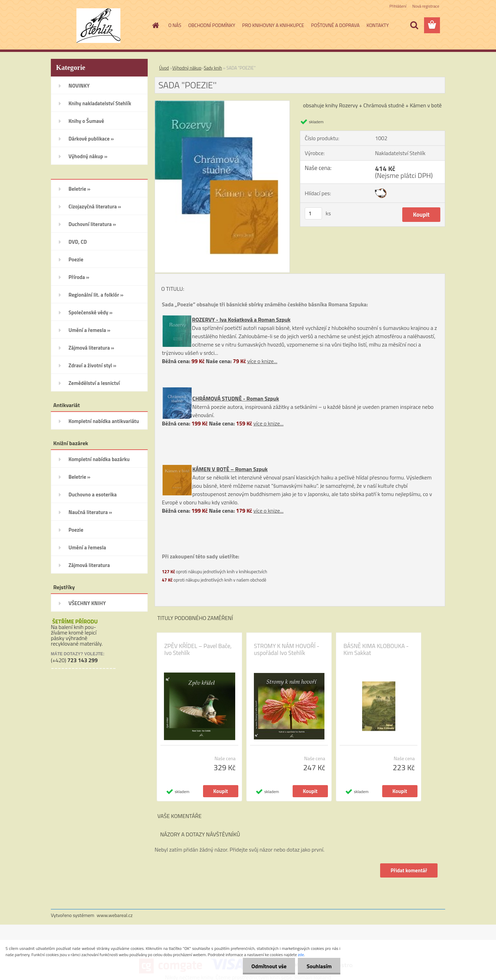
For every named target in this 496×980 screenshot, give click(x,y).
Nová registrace (426, 6)
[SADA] (222, 104)
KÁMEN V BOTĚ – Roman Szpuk (230, 469)
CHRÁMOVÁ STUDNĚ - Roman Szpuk (236, 398)
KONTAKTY (378, 25)
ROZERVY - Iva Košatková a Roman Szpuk (241, 320)
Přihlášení (398, 6)
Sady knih (213, 68)
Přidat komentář (409, 870)
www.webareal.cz (115, 915)
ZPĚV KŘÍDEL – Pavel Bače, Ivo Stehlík (198, 649)
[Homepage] (155, 25)
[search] (414, 25)
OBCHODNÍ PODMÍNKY (212, 25)
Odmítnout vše (269, 966)
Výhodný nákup (187, 68)
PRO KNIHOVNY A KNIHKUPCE (273, 25)
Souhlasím (319, 966)
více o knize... (262, 361)
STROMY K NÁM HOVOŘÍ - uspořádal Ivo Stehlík (287, 649)
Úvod (164, 68)
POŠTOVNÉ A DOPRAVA (335, 25)
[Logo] (98, 26)
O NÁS (175, 25)
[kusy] (313, 213)
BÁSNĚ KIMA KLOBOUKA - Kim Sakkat (376, 649)
